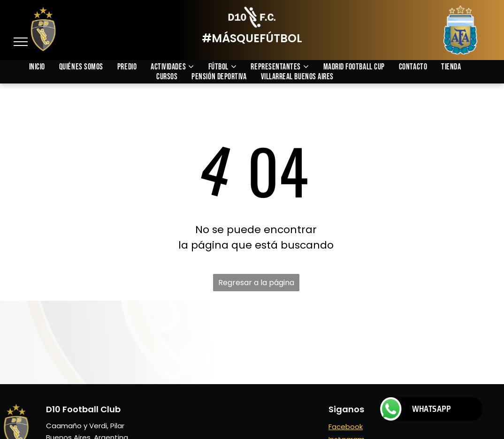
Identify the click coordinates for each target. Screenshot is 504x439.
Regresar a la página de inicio (256, 284)
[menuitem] (44, 67)
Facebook (346, 427)
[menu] (21, 42)
